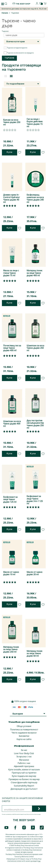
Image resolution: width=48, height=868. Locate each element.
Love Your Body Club (24, 753)
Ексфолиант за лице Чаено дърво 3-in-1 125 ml (35, 500)
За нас (24, 750)
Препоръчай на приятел (24, 773)
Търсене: (5, 31)
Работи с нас (24, 763)
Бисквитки (24, 736)
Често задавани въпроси (24, 733)
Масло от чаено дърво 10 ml (11, 573)
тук (39, 861)
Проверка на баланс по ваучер (24, 779)
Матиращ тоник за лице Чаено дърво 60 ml (34, 653)
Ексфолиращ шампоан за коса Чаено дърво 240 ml (35, 198)
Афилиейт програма (24, 766)
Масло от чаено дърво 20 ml (34, 573)
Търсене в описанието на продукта (19, 53)
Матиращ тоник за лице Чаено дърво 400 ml (34, 273)
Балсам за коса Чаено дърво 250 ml (12, 122)
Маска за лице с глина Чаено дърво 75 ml (11, 273)
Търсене (15, 13)
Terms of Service (34, 814)
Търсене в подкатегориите (16, 48)
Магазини (24, 760)
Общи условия (24, 726)
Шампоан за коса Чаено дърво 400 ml (12, 424)
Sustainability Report (24, 786)
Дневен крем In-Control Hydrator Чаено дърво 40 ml (12, 198)
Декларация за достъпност (24, 789)
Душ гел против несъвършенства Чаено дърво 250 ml (35, 424)
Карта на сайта (24, 739)
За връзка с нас (24, 757)
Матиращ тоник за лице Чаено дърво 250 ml (11, 649)
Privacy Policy (26, 814)
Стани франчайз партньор (24, 782)
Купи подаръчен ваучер (24, 776)
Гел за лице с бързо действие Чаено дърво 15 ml (35, 123)
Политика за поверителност (24, 729)
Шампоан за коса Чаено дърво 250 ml (35, 348)
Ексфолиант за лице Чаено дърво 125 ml (10, 499)
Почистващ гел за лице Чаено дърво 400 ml (12, 348)
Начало (5, 13)
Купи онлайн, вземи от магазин (24, 770)
